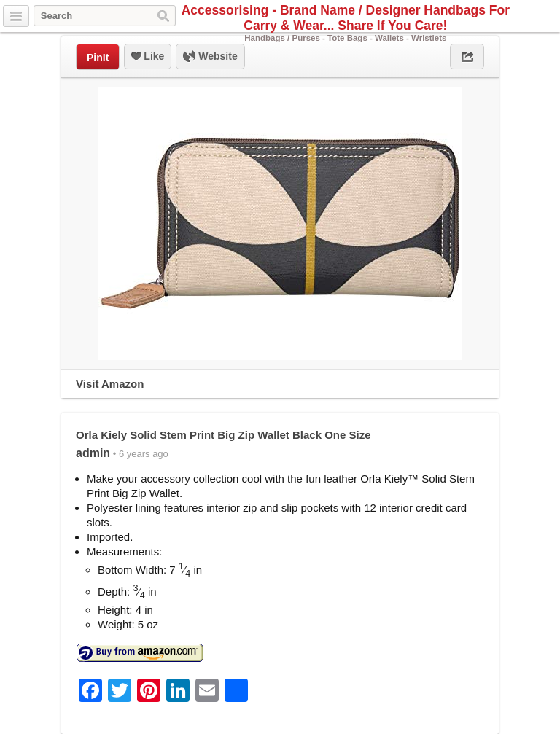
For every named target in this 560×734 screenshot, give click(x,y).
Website (210, 57)
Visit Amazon (110, 384)
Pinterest (548, 17)
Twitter (514, 17)
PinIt (98, 58)
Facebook (531, 17)
